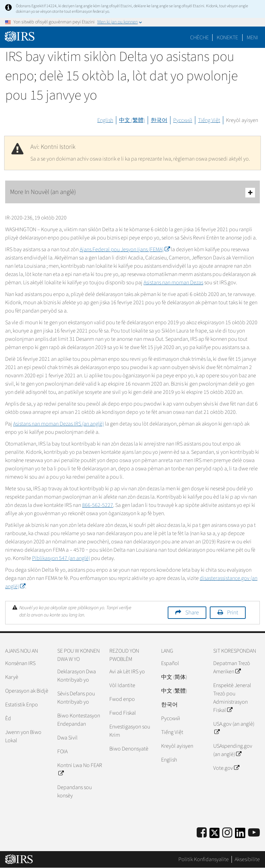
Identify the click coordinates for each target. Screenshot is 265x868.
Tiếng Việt (209, 120)
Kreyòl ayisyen (242, 120)
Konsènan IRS (20, 663)
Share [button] (192, 613)
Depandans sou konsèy (75, 792)
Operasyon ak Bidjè (27, 691)
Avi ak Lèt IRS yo (127, 672)
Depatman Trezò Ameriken (232, 667)
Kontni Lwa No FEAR (80, 769)
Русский (183, 120)
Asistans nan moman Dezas (173, 283)
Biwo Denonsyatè (129, 749)
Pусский (171, 718)
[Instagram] (227, 833)
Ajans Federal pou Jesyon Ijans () (125, 249)
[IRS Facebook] (202, 833)
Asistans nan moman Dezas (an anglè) (58, 424)
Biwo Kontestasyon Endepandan (79, 720)
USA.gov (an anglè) (234, 728)
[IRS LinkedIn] (240, 835)
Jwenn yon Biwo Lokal (23, 736)
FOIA (62, 752)
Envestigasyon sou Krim (130, 731)
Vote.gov (226, 768)
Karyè (12, 677)
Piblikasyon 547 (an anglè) (61, 558)
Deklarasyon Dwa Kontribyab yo (77, 676)
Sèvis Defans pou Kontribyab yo (76, 698)
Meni (252, 38)
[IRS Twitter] (215, 835)
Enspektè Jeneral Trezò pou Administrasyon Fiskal (232, 698)
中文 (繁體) (132, 120)
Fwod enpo (122, 699)
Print (233, 613)
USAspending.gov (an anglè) (233, 750)
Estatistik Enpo (22, 705)
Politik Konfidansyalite (204, 859)
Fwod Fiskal (123, 713)
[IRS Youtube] (254, 833)
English (105, 120)
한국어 (159, 120)
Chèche (199, 38)
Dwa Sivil (67, 738)
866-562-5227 (98, 505)
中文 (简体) (174, 677)
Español (170, 663)
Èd (8, 718)
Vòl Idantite (122, 685)
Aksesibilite (247, 859)
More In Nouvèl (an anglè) (132, 192)
